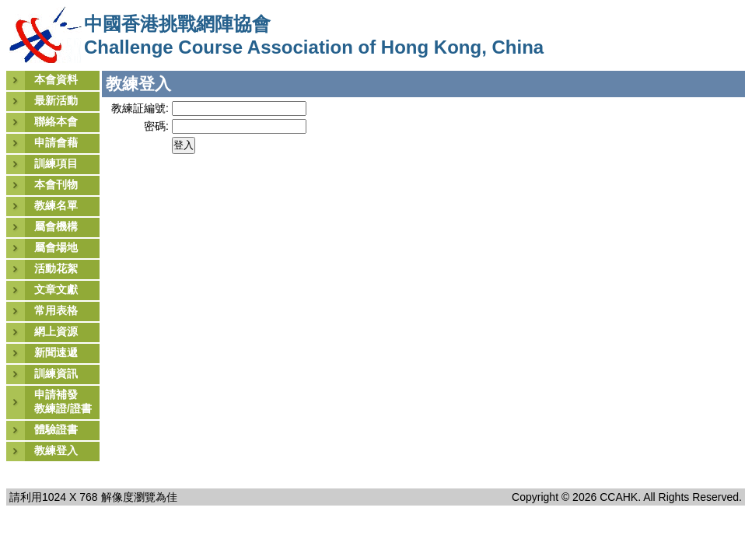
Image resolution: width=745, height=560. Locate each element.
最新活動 (56, 100)
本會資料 (56, 79)
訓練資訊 (56, 373)
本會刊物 (56, 184)
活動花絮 (56, 268)
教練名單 (56, 205)
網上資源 (56, 331)
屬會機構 (56, 226)
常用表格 (56, 310)
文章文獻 (56, 289)
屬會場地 (56, 247)
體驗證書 (56, 429)
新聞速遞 (56, 352)
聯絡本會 (56, 121)
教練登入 (56, 450)
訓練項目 (56, 163)
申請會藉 (56, 142)
